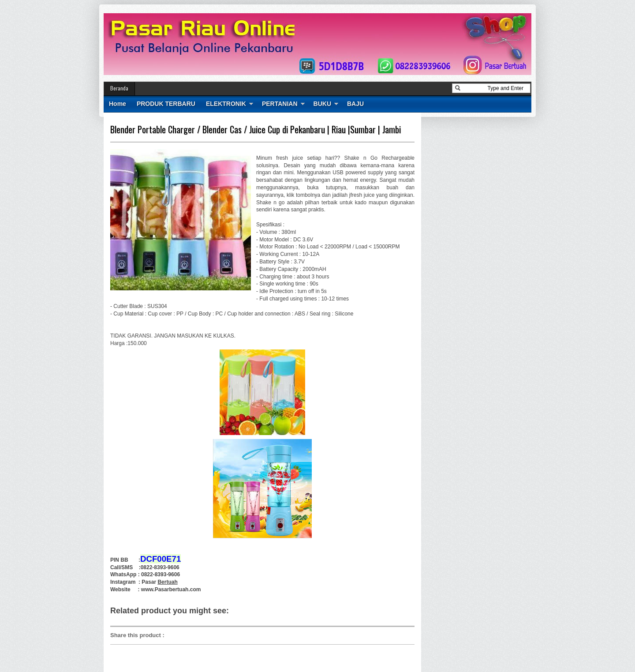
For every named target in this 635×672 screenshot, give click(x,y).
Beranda (119, 88)
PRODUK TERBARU (166, 104)
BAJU (355, 104)
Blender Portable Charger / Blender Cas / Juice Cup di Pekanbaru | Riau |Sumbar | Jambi (256, 129)
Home (118, 104)
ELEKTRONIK (226, 104)
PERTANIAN (280, 104)
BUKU (322, 104)
